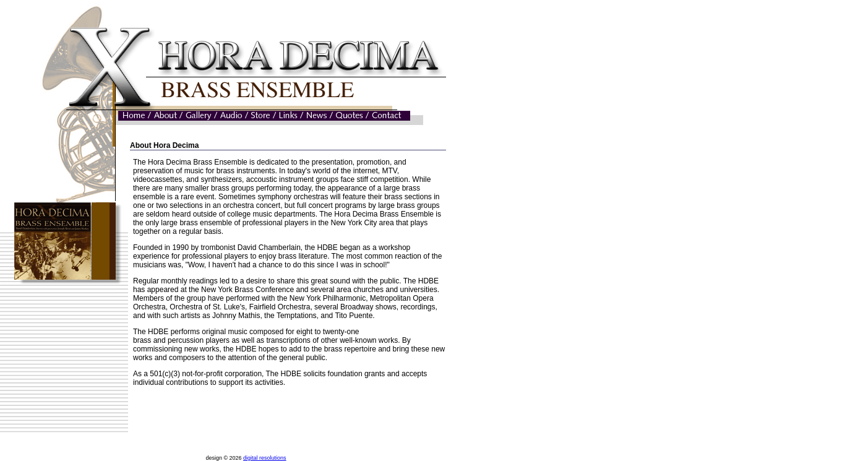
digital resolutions (265, 458)
